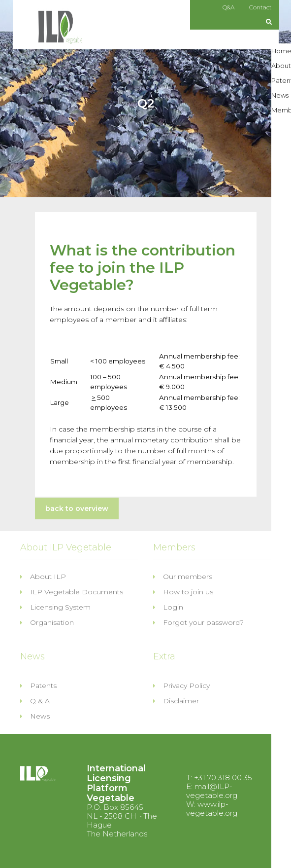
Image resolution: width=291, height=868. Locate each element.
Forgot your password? (198, 622)
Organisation (47, 622)
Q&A (228, 7)
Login (168, 607)
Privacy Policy (181, 686)
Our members (183, 577)
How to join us (183, 592)
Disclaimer (176, 701)
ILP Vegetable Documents (72, 592)
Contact (260, 7)
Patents (38, 686)
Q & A (35, 701)
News (35, 716)
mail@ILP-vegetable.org (212, 791)
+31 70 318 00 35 (223, 778)
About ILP (43, 577)
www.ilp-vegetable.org (212, 809)
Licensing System (55, 607)
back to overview (77, 508)
